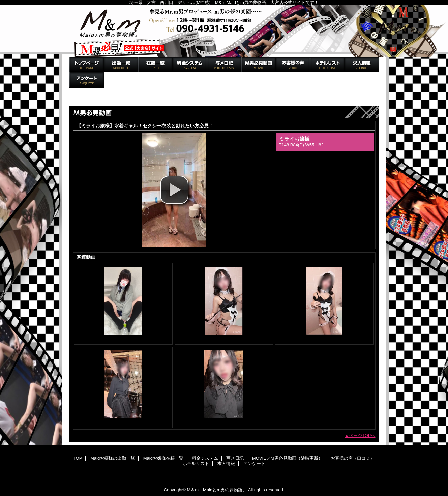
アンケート (87, 80)
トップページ (85, 99)
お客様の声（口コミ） (293, 65)
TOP (87, 65)
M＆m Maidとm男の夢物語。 (224, 31)
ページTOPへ (362, 435)
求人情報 (362, 65)
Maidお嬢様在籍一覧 (155, 65)
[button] (174, 190)
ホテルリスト (327, 65)
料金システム (190, 65)
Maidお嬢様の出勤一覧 (121, 65)
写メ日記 (224, 65)
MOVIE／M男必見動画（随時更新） (259, 65)
